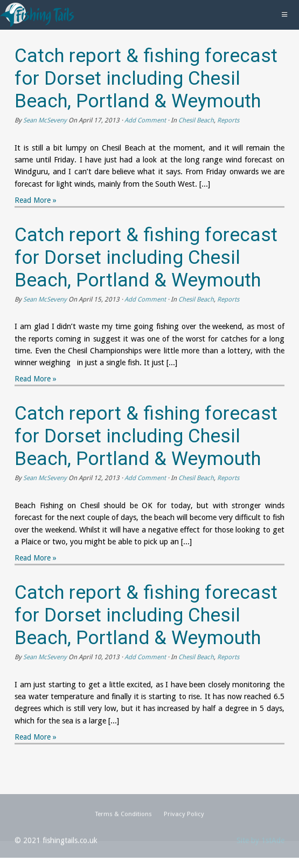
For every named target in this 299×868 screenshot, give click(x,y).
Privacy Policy (184, 818)
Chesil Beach (196, 120)
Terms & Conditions (123, 818)
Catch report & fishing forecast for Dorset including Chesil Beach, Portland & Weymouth (146, 78)
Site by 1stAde (260, 845)
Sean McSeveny (45, 120)
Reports (228, 120)
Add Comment (145, 120)
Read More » (36, 200)
